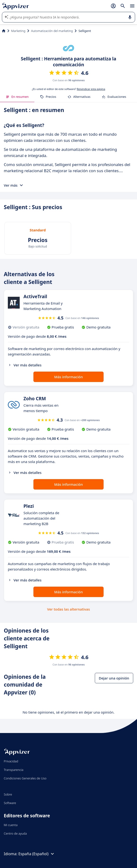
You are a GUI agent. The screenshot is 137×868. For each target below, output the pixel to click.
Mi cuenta (11, 825)
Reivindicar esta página (91, 89)
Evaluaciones (114, 97)
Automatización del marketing (52, 31)
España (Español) (37, 854)
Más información (69, 377)
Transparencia (14, 770)
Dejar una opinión (114, 678)
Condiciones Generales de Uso (25, 778)
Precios (48, 97)
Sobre (8, 794)
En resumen (17, 97)
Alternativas (79, 97)
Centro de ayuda (15, 833)
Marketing (18, 31)
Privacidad (11, 761)
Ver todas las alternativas (68, 609)
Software (10, 803)
